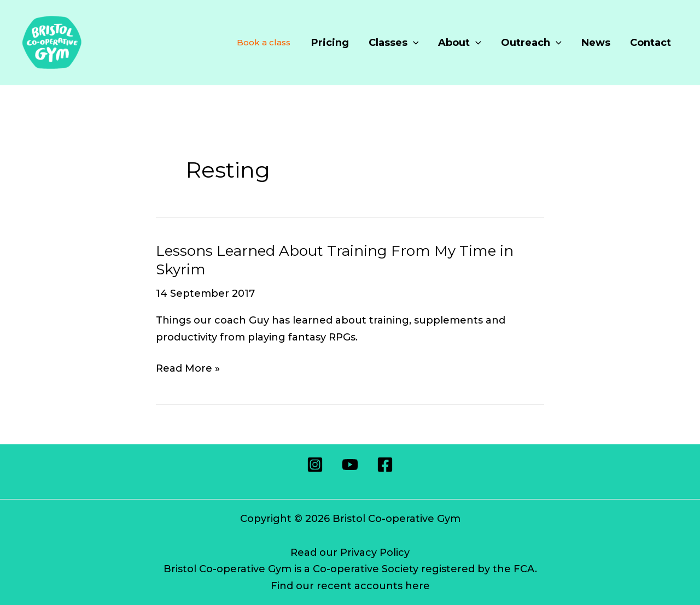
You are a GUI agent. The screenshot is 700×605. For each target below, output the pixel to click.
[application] (413, 43)
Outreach (531, 43)
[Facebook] (385, 465)
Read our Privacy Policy (350, 553)
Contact (651, 43)
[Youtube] (350, 465)
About (460, 43)
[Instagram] (315, 465)
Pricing (330, 43)
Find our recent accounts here (350, 586)
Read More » (188, 369)
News (596, 43)
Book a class (264, 42)
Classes (394, 43)
